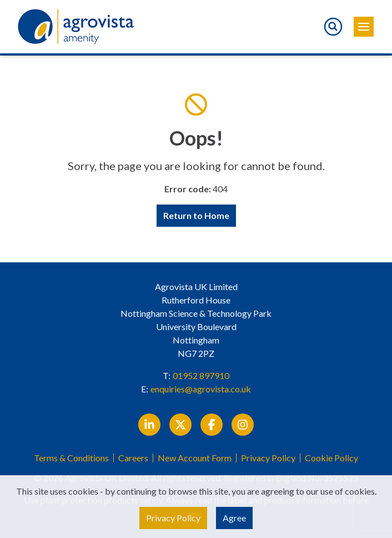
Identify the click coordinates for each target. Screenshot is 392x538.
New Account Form (195, 458)
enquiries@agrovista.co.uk (201, 389)
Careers (133, 458)
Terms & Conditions (71, 458)
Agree (234, 518)
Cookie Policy (331, 458)
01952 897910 (201, 375)
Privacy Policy (268, 458)
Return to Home (196, 215)
